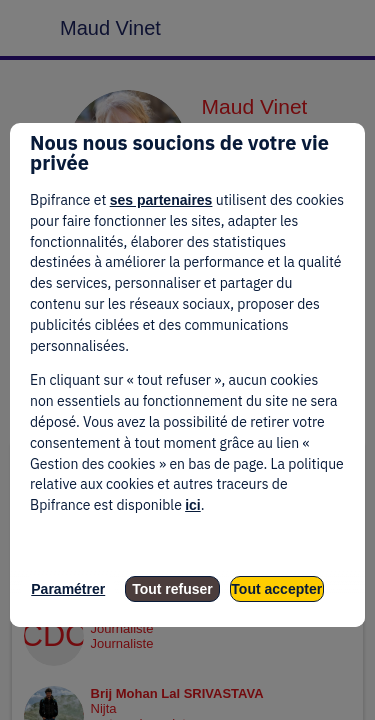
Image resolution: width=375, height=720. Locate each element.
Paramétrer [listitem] (68, 589)
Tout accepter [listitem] (276, 589)
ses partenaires (161, 200)
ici (193, 505)
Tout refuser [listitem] (172, 589)
